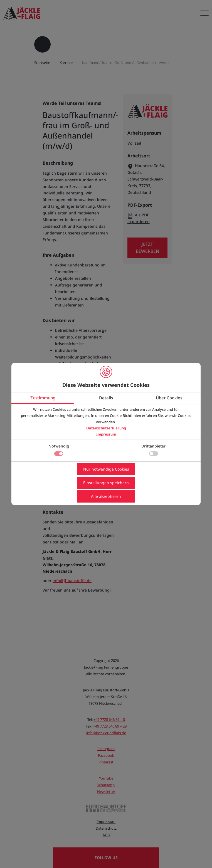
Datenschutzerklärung (106, 428)
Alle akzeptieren (106, 496)
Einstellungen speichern (106, 483)
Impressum (106, 434)
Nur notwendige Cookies (106, 469)
